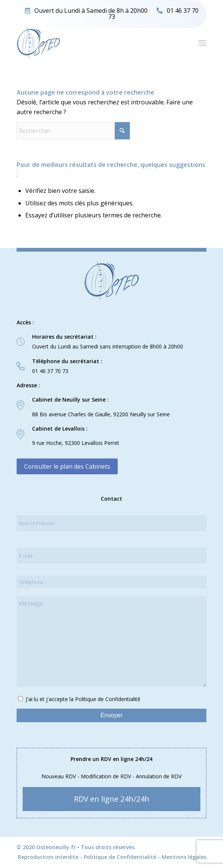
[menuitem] (202, 43)
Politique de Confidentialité (120, 857)
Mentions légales (184, 857)
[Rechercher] (73, 131)
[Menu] (202, 43)
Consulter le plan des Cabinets (67, 466)
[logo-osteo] (92, 43)
